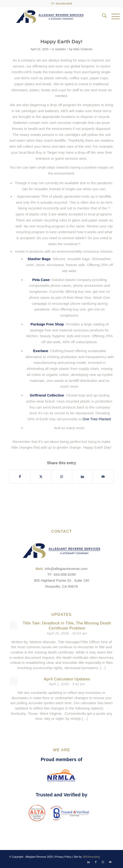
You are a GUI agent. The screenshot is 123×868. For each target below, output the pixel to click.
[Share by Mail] (103, 477)
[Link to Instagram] (103, 862)
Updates (60, 49)
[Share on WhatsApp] (61, 477)
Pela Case (41, 280)
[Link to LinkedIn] (89, 862)
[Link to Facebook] (96, 862)
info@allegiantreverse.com (66, 569)
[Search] (102, 17)
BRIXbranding (92, 857)
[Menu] (113, 17)
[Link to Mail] (110, 862)
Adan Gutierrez (83, 49)
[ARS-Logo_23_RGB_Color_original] (50, 17)
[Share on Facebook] (20, 477)
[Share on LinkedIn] (82, 477)
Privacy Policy (63, 857)
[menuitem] (102, 17)
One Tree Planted (97, 419)
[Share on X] (41, 477)
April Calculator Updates (67, 679)
